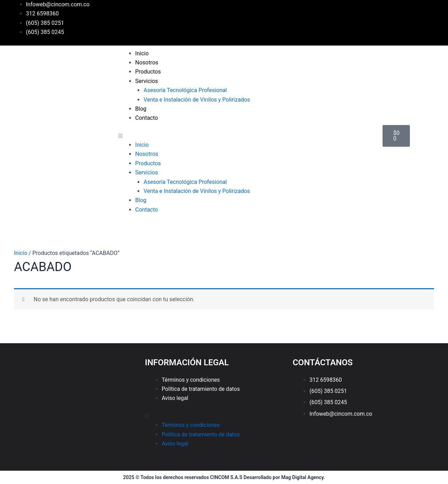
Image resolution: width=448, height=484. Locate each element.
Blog (141, 109)
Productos (148, 72)
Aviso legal (175, 398)
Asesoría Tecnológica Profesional (185, 90)
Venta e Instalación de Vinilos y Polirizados (197, 100)
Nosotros (147, 63)
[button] (247, 136)
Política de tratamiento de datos (201, 389)
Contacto (146, 118)
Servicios (146, 81)
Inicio (142, 53)
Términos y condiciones (191, 380)
